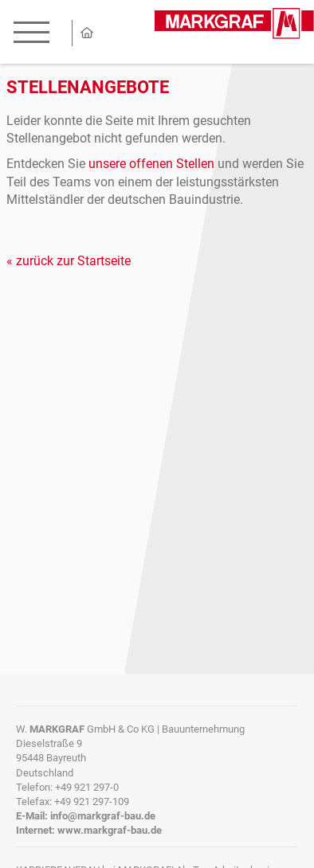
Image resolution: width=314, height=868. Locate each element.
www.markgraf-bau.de (110, 830)
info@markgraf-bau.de (103, 816)
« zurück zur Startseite (69, 261)
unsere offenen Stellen (151, 164)
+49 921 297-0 (87, 787)
